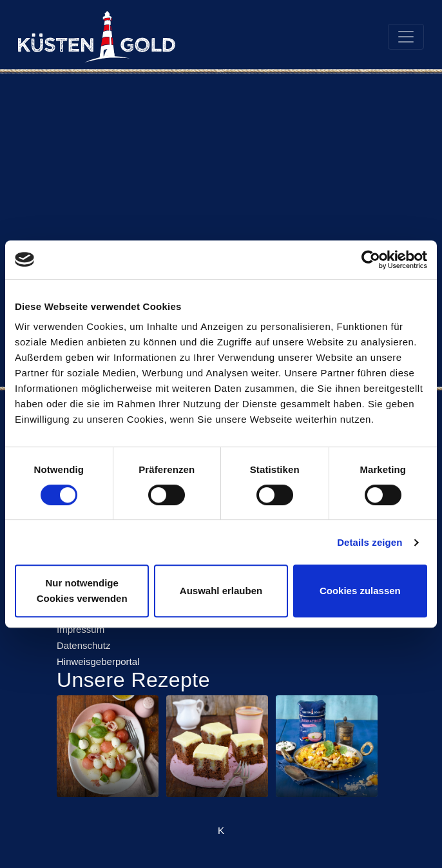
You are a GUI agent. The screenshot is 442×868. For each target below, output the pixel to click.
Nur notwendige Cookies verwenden (82, 591)
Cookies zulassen (360, 591)
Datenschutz (83, 645)
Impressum (81, 629)
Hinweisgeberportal (98, 661)
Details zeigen (370, 542)
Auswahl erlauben (221, 591)
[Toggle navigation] (406, 37)
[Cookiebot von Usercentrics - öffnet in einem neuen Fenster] (371, 260)
